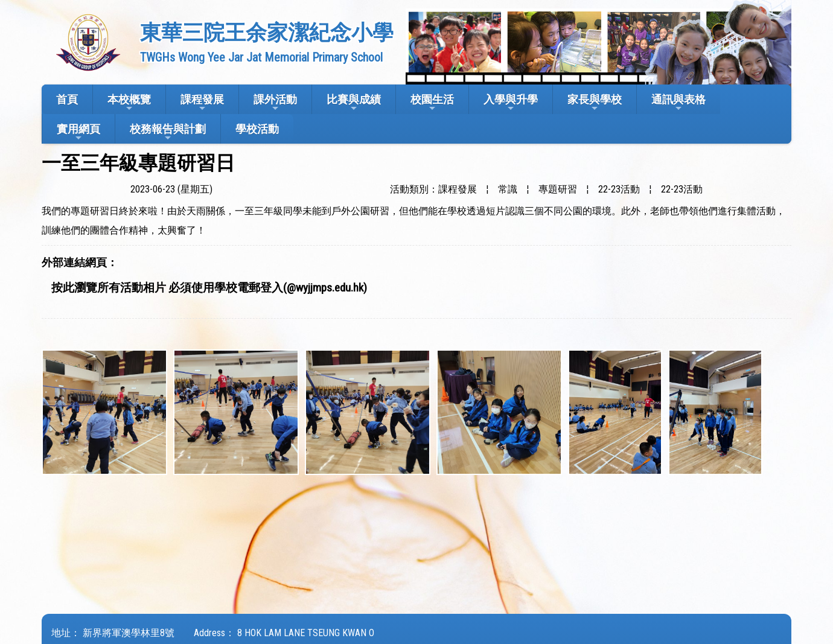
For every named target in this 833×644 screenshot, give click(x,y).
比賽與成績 (354, 103)
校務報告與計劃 (168, 132)
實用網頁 (78, 132)
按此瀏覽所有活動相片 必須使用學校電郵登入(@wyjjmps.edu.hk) (209, 288)
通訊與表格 (678, 103)
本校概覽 (129, 103)
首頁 (67, 99)
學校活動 (257, 129)
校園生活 (432, 103)
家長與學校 (595, 103)
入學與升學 (511, 103)
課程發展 (202, 103)
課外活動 (275, 103)
